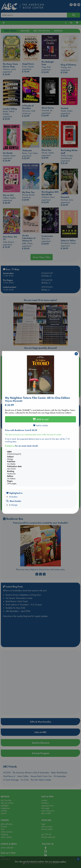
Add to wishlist (40, 425)
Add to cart (40, 419)
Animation (13, 497)
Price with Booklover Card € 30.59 (21, 430)
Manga (14, 505)
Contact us (10, 446)
